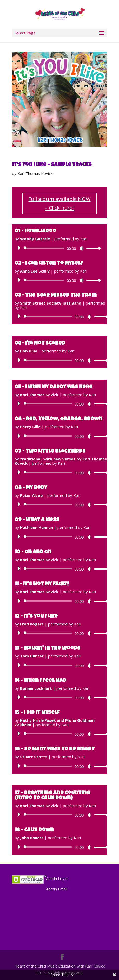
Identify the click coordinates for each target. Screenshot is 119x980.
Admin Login (57, 878)
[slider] (45, 248)
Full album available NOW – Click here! (59, 203)
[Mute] (82, 248)
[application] (57, 248)
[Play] (19, 248)
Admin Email (57, 889)
